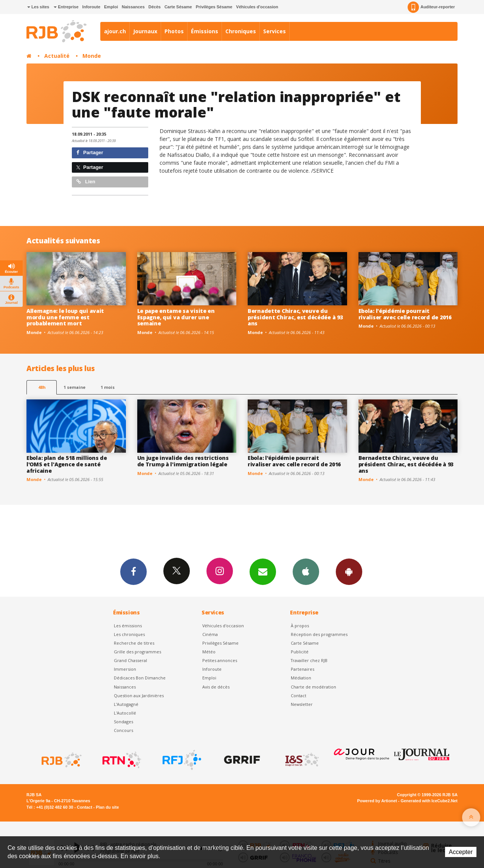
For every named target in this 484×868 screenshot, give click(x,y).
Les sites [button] (38, 7)
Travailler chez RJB (309, 660)
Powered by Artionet (377, 801)
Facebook (133, 571)
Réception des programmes (319, 634)
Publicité (300, 652)
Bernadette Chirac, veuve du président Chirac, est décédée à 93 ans (295, 317)
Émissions (205, 31)
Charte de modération (313, 687)
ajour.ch (115, 31)
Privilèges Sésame (214, 7)
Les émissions (128, 626)
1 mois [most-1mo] (108, 387)
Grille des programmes (137, 652)
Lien (86, 182)
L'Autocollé (125, 713)
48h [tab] (42, 387)
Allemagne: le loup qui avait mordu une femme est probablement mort (65, 317)
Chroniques (241, 31)
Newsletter (302, 704)
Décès (155, 7)
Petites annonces (220, 660)
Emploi (111, 7)
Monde (92, 56)
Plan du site (107, 807)
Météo (209, 652)
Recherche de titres (134, 643)
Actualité (57, 56)
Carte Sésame (178, 7)
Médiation (301, 678)
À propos (300, 626)
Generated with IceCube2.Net (429, 801)
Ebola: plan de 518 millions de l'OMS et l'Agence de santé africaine (67, 464)
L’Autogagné (126, 704)
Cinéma (210, 634)
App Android (349, 571)
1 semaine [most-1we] (74, 387)
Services (275, 31)
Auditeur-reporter (431, 7)
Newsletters (263, 571)
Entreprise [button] (66, 7)
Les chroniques (129, 634)
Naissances (133, 7)
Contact (299, 695)
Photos (174, 31)
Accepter (461, 852)
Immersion (125, 669)
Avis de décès (216, 687)
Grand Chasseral (130, 660)
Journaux (145, 31)
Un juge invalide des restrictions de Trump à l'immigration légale (183, 461)
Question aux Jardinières (139, 695)
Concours (123, 730)
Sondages (123, 722)
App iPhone (306, 571)
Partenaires (302, 669)
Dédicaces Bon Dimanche (140, 678)
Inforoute (92, 7)
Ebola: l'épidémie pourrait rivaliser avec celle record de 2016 (405, 314)
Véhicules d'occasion (257, 7)
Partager (90, 152)
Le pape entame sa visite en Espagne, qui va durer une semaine (176, 317)
